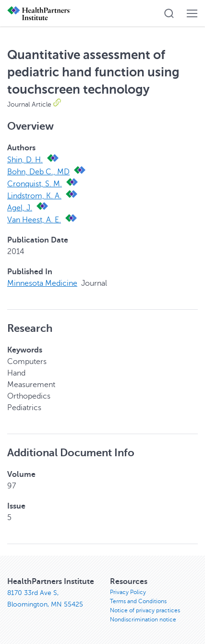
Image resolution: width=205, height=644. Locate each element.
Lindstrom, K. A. (34, 196)
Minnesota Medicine (42, 283)
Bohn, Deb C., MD (38, 172)
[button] (169, 13)
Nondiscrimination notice (143, 620)
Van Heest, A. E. (34, 220)
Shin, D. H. (25, 160)
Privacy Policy (128, 592)
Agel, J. (20, 208)
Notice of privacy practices (145, 610)
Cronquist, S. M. (35, 184)
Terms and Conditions (138, 601)
